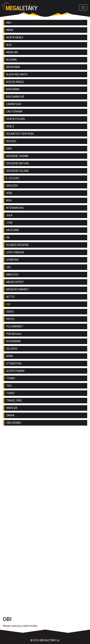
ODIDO (10, 312)
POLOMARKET (15, 326)
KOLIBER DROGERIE (17, 245)
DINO (9, 149)
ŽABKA (10, 415)
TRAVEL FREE (14, 401)
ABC (9, 23)
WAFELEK (12, 408)
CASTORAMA (14, 112)
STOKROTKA (14, 364)
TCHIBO (11, 378)
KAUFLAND (13, 230)
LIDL (9, 267)
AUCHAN (11, 60)
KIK (8, 238)
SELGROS (12, 349)
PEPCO (10, 319)
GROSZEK (12, 186)
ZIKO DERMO (14, 423)
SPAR (9, 356)
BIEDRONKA (13, 67)
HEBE (9, 193)
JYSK (9, 223)
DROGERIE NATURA (18, 163)
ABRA (10, 30)
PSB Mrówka (14, 334)
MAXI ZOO (12, 275)
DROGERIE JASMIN (17, 156)
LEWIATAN (12, 260)
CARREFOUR (14, 104)
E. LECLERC (13, 178)
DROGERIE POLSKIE (17, 171)
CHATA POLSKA (16, 119)
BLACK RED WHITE (17, 74)
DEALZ (10, 126)
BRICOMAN (13, 89)
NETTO (10, 297)
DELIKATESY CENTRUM (20, 134)
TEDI (9, 386)
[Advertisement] (45, 477)
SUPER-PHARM (15, 371)
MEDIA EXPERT (15, 282)
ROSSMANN (13, 341)
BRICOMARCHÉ (15, 97)
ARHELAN (12, 52)
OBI (8, 304)
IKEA (9, 200)
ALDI (9, 45)
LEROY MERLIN (15, 252)
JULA (9, 215)
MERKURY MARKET (18, 289)
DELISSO (11, 141)
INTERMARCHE (15, 208)
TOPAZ (10, 393)
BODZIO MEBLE (15, 82)
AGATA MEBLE (15, 37)
